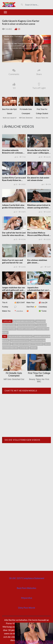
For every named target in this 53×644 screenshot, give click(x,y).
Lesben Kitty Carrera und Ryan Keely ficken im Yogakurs (14, 180)
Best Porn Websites (26, 588)
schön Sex (24, 348)
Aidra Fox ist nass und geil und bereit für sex (13, 261)
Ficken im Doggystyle (20, 340)
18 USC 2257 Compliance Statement (27, 578)
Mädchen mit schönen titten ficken (28, 344)
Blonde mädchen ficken (24, 321)
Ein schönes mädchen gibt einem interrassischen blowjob (39, 263)
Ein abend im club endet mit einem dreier (38, 179)
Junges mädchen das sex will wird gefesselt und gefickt (13, 290)
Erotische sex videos (26, 325)
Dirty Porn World (26, 608)
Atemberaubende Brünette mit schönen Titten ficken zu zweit (12, 153)
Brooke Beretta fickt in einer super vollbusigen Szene (38, 153)
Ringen (34, 348)
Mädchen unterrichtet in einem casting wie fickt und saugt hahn (39, 208)
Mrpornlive (27, 598)
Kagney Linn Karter (26, 329)
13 (19, 29)
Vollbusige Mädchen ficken (20, 336)
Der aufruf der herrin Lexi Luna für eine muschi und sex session (14, 235)
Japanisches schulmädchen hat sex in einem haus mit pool (39, 290)
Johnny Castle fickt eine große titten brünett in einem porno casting (13, 208)
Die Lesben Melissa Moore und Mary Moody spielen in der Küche (39, 235)
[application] (26, 49)
